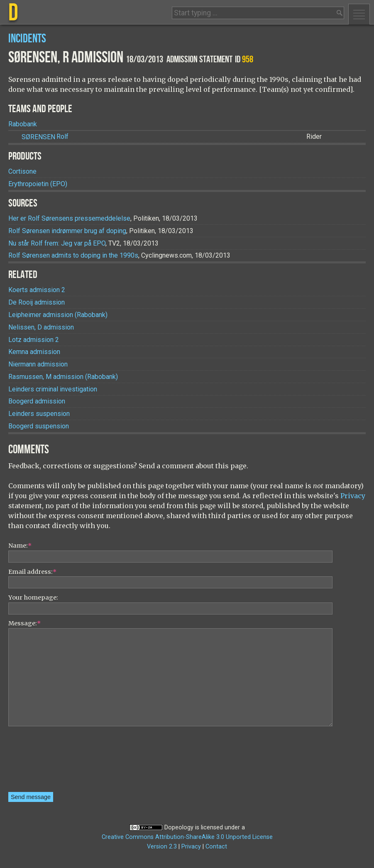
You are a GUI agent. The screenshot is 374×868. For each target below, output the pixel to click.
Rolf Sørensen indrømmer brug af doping (67, 231)
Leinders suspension (39, 414)
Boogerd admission (37, 401)
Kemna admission (34, 352)
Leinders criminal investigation (53, 389)
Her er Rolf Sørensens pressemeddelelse (69, 218)
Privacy (353, 496)
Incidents (27, 39)
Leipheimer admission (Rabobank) (58, 315)
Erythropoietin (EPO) (38, 184)
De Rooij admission (37, 302)
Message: (24, 623)
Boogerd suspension (39, 426)
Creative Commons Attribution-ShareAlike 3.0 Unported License (187, 837)
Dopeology (179, 827)
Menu (359, 14)
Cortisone (22, 171)
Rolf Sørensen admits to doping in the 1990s (73, 255)
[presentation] (42, 762)
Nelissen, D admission (41, 327)
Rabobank (23, 124)
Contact (216, 847)
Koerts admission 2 (37, 290)
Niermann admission (38, 364)
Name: (20, 546)
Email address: (32, 572)
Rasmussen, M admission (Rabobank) (63, 377)
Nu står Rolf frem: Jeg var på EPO (57, 243)
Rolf (45, 137)
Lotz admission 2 (34, 340)
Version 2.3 (162, 847)
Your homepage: (33, 598)
